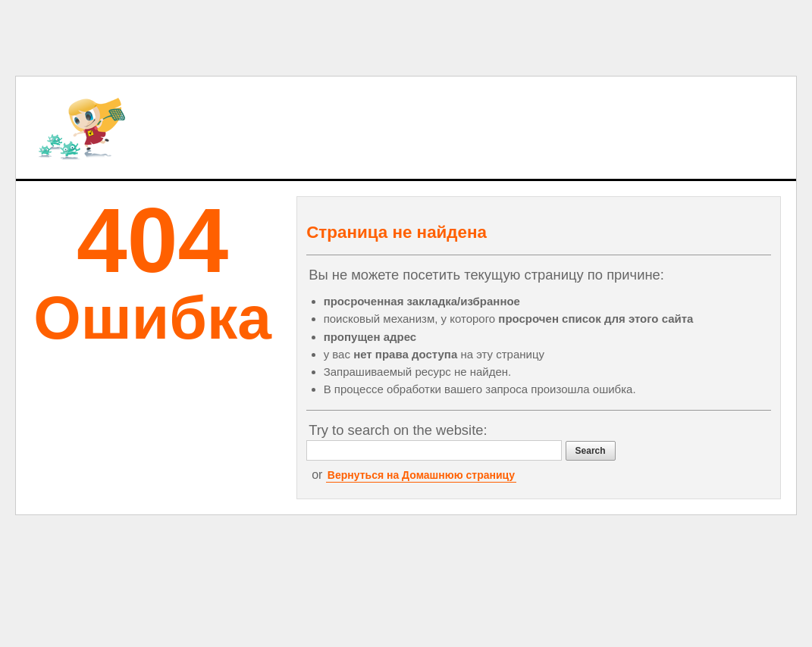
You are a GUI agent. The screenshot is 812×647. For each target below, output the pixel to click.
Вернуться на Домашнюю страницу (421, 475)
